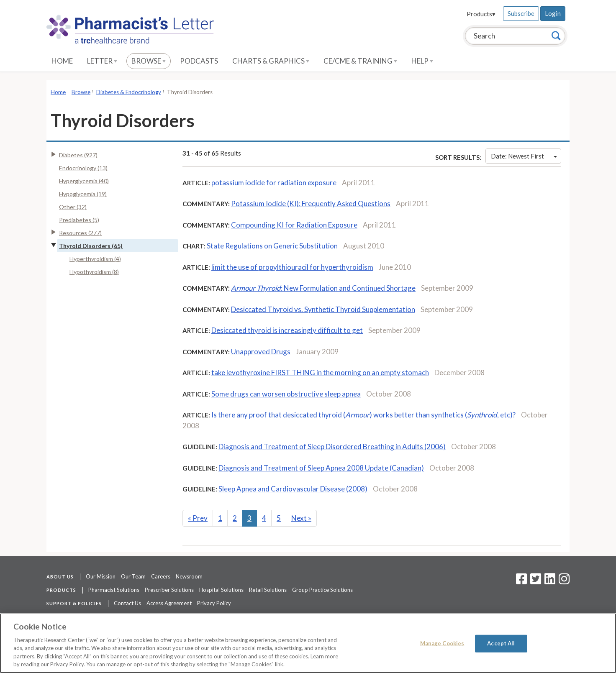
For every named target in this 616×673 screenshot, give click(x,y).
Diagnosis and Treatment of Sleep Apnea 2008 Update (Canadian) (321, 468)
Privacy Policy (214, 603)
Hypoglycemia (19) (83, 194)
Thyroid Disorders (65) (91, 246)
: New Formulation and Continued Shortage (323, 288)
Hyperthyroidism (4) (95, 259)
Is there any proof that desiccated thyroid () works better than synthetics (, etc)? (363, 415)
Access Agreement (169, 603)
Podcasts (199, 61)
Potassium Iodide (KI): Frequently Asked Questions (311, 203)
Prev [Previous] (198, 518)
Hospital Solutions (221, 590)
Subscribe (521, 13)
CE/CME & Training (360, 61)
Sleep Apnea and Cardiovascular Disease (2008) (293, 489)
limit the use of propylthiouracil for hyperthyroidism (292, 267)
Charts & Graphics (271, 61)
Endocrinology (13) (83, 168)
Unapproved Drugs (261, 352)
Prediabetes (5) (79, 220)
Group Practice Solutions (322, 590)
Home (62, 61)
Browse (149, 61)
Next (301, 518)
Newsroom (189, 576)
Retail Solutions (268, 590)
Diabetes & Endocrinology (129, 92)
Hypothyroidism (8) (94, 272)
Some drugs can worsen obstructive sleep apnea (286, 394)
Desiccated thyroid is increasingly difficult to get (287, 330)
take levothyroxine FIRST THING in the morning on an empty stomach (320, 372)
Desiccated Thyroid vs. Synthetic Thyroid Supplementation (323, 309)
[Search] (556, 36)
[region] (308, 643)
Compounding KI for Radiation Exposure (294, 225)
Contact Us (127, 603)
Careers (161, 576)
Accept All (501, 643)
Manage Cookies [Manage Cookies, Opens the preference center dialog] (442, 643)
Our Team (133, 576)
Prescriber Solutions (169, 590)
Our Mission (101, 576)
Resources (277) (80, 233)
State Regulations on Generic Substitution (272, 246)
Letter (102, 61)
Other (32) (73, 207)
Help (422, 61)
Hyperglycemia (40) (84, 181)
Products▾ (481, 14)
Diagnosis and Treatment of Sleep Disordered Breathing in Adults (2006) (332, 447)
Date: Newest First (524, 156)
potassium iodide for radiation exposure (274, 183)
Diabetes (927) (78, 155)
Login (553, 13)
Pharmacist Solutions (114, 590)
